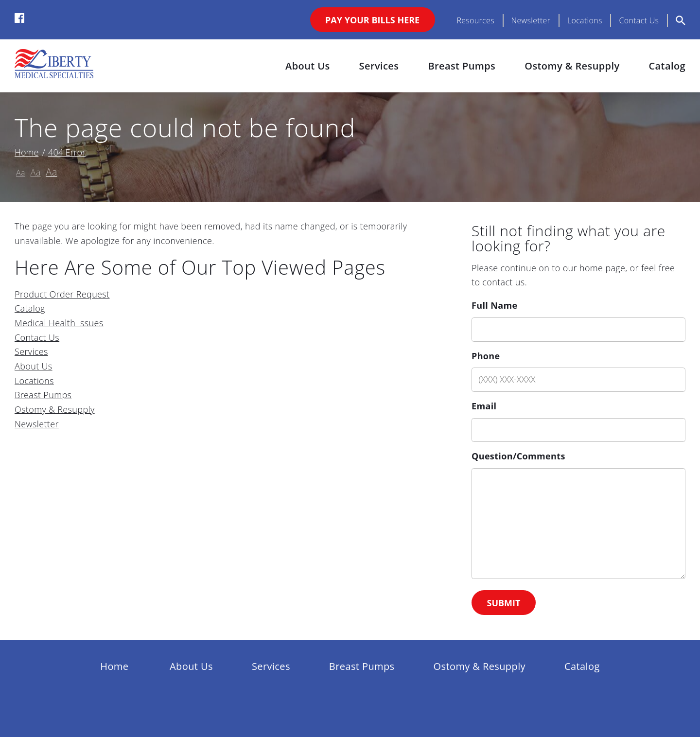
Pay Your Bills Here (372, 20)
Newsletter (531, 20)
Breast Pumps (462, 66)
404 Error (67, 152)
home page (602, 268)
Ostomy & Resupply (572, 66)
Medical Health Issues (59, 323)
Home (26, 152)
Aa (21, 173)
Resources (475, 20)
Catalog (667, 66)
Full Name (494, 305)
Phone (486, 356)
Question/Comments (518, 456)
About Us (307, 66)
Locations (585, 20)
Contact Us (639, 20)
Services (379, 66)
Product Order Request (62, 294)
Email (484, 406)
